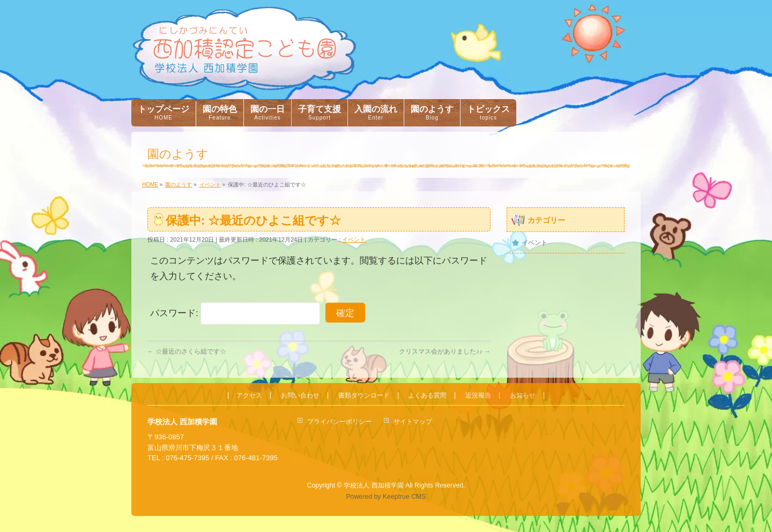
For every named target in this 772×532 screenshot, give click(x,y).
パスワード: (235, 313)
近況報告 (478, 396)
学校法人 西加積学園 (373, 485)
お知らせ (523, 396)
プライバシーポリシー (339, 422)
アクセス (249, 396)
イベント (354, 239)
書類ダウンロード (364, 396)
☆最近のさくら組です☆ (187, 351)
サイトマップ (413, 422)
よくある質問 (427, 396)
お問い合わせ (300, 396)
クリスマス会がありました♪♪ (445, 351)
